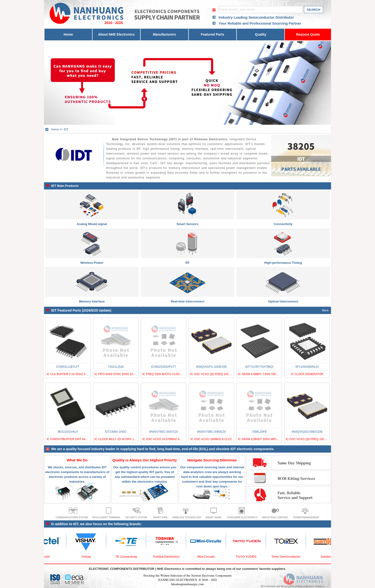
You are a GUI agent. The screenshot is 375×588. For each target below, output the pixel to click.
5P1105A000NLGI (307, 367)
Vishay (88, 557)
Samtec (328, 557)
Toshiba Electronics (168, 557)
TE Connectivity (128, 557)
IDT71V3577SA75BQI (259, 367)
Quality (261, 34)
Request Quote (308, 34)
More (325, 310)
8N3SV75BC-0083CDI (211, 432)
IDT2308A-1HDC (116, 432)
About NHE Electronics (116, 34)
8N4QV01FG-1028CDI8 (211, 367)
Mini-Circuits (208, 557)
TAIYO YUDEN (248, 557)
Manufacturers (164, 34)
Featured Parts (212, 34)
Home (68, 34)
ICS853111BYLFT (68, 367)
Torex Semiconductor (288, 557)
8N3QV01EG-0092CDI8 (307, 432)
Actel (48, 557)
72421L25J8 (116, 367)
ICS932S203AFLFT (164, 367)
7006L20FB (259, 432)
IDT (66, 129)
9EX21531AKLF (68, 432)
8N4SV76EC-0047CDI (163, 432)
